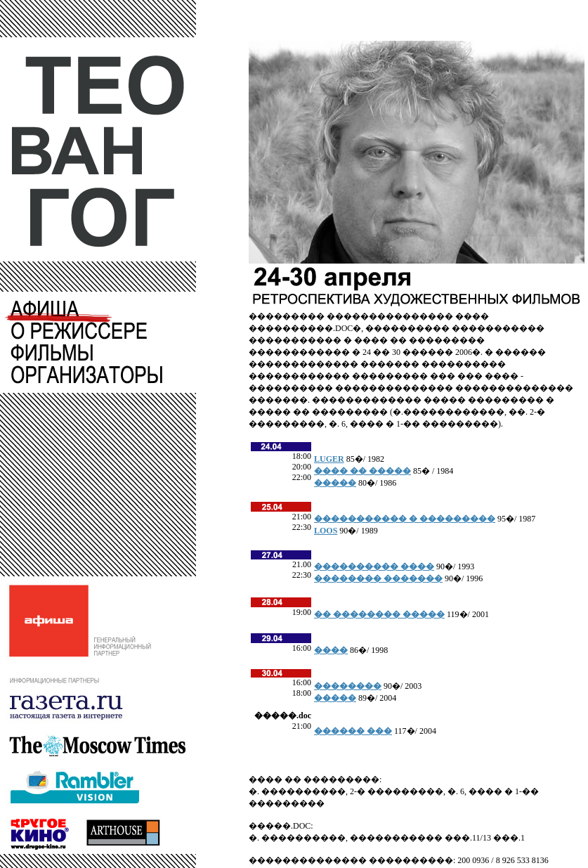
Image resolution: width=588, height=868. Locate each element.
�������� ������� (378, 578)
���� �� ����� (362, 471)
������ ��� (353, 731)
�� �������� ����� (379, 614)
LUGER (329, 459)
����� (335, 483)
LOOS (326, 531)
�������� (348, 686)
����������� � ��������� (405, 519)
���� (331, 650)
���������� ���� (374, 566)
